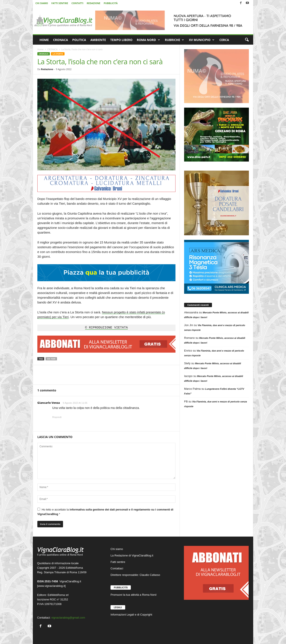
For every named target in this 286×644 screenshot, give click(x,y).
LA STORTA (58, 54)
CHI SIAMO (42, 3)
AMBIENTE (98, 40)
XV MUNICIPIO (202, 40)
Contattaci (117, 568)
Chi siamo (117, 549)
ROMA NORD (148, 40)
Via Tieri (51, 359)
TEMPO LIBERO (121, 40)
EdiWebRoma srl (58, 595)
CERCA (224, 40)
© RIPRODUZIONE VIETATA (106, 328)
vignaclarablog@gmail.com (68, 618)
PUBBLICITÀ (111, 3)
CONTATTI (77, 3)
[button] (247, 40)
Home (40, 49)
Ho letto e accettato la (105, 512)
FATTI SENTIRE (60, 3)
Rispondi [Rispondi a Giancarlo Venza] (57, 417)
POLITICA (79, 40)
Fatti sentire (118, 562)
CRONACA (61, 40)
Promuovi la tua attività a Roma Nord (133, 595)
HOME (44, 40)
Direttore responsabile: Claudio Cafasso (135, 575)
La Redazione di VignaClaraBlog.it (132, 555)
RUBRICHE (175, 40)
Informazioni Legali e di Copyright (131, 615)
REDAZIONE (94, 3)
